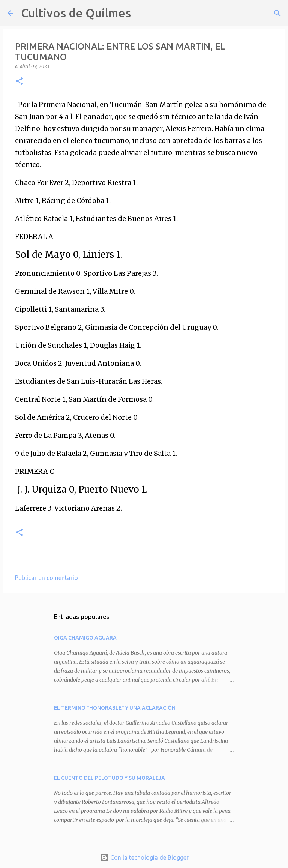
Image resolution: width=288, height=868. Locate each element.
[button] (19, 82)
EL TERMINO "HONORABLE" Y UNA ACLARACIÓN (115, 708)
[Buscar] (141, 13)
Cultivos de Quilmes (76, 13)
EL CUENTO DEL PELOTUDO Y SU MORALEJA (109, 778)
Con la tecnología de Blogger (144, 857)
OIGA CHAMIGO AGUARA (85, 638)
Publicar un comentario (46, 578)
